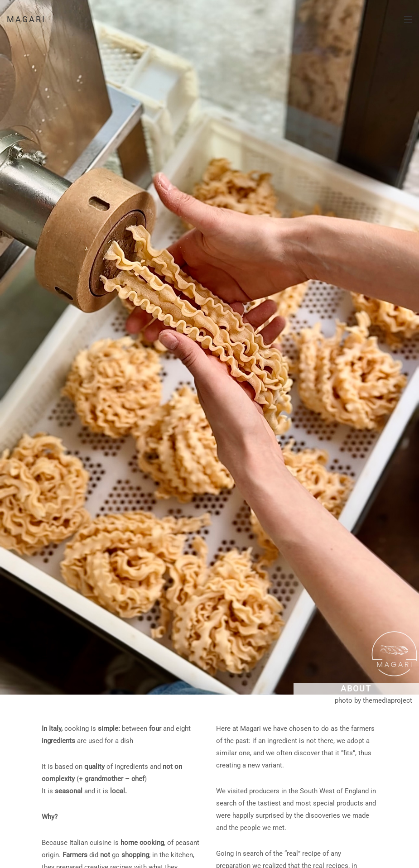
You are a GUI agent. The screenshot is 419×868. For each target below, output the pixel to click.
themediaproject (388, 700)
